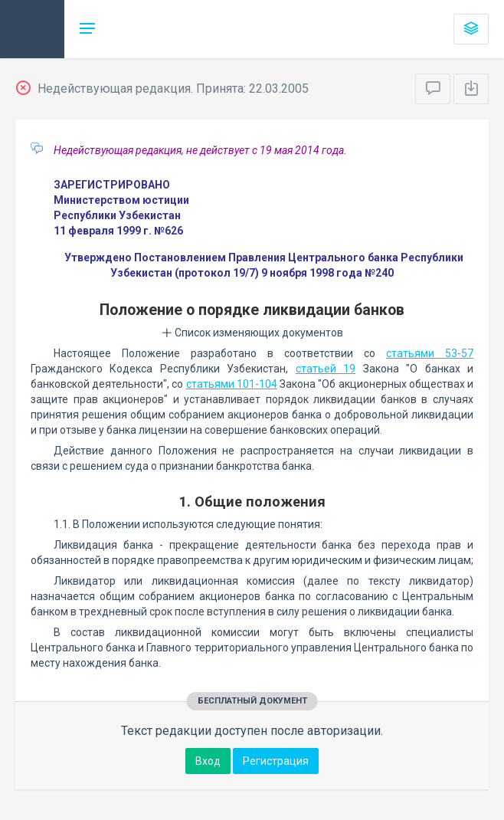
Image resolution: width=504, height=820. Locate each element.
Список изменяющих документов (252, 333)
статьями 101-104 (232, 384)
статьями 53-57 (430, 353)
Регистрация (276, 761)
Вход (208, 761)
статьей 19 (326, 369)
